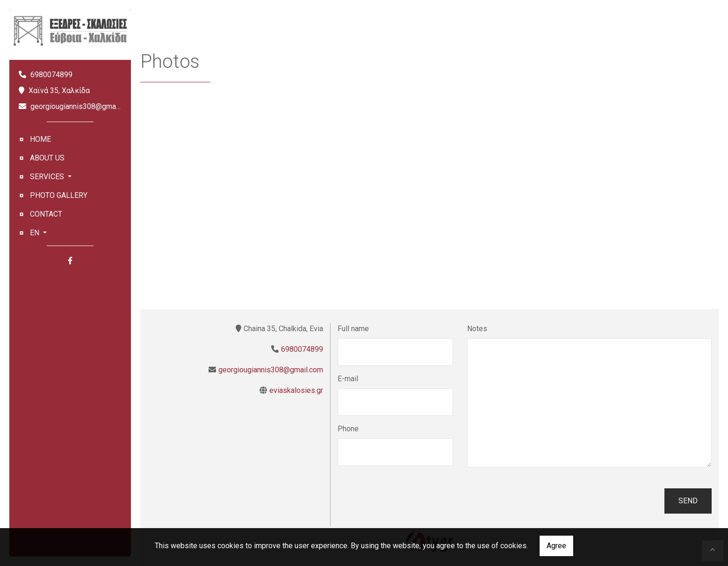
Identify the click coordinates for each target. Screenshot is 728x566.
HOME (40, 139)
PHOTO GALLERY (59, 195)
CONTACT (46, 214)
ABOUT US (47, 158)
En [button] (36, 233)
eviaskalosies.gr (296, 390)
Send (688, 501)
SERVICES (48, 177)
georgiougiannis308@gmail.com (83, 106)
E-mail (348, 379)
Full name (353, 329)
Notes (477, 329)
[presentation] (409, 501)
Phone (348, 429)
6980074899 (51, 75)
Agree (556, 546)
